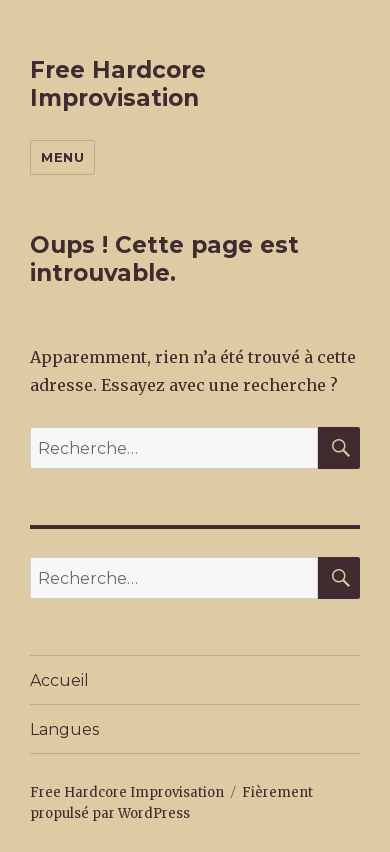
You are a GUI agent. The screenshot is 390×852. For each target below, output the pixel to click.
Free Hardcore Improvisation (118, 84)
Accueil (59, 680)
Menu (62, 157)
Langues (64, 729)
